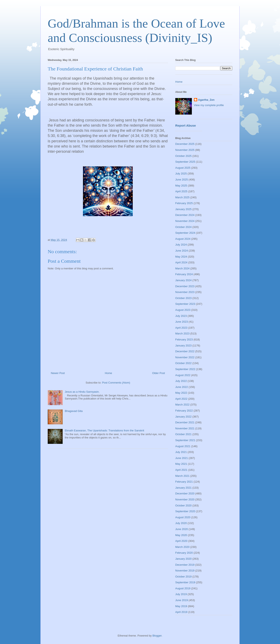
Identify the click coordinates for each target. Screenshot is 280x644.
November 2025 (185, 150)
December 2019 (185, 565)
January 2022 (183, 417)
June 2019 (182, 600)
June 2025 (182, 180)
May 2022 (181, 393)
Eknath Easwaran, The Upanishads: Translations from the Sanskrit (104, 430)
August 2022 (183, 375)
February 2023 (184, 340)
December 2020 (185, 493)
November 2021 (185, 428)
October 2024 (183, 227)
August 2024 (183, 239)
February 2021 (184, 482)
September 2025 (185, 162)
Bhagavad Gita (74, 411)
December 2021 (185, 422)
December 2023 (185, 286)
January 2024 (183, 280)
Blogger (157, 636)
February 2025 (184, 203)
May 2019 (181, 606)
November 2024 (185, 221)
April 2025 (181, 191)
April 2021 (181, 470)
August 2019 (183, 588)
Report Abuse (186, 125)
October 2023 (183, 298)
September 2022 (185, 369)
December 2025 (185, 144)
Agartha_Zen (206, 100)
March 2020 (182, 547)
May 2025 (181, 186)
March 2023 (182, 333)
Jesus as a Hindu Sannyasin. (82, 392)
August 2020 (183, 517)
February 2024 (184, 274)
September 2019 (185, 582)
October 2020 (183, 505)
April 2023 (181, 328)
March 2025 (182, 197)
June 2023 (182, 322)
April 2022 (181, 399)
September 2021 (185, 440)
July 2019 (181, 594)
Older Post (159, 373)
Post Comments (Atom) (116, 383)
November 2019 (185, 571)
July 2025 (181, 174)
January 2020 (183, 559)
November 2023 (185, 292)
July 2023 (181, 316)
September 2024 (185, 233)
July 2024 (181, 245)
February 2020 (184, 553)
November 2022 (185, 357)
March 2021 (182, 476)
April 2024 (181, 262)
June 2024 (182, 251)
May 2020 (181, 535)
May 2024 (181, 257)
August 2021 (183, 446)
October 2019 (183, 577)
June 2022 (182, 387)
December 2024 (185, 215)
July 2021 (181, 452)
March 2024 (182, 268)
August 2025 (183, 168)
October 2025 (183, 156)
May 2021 (181, 464)
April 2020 (181, 541)
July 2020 (181, 523)
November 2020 (185, 499)
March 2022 (182, 405)
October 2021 (183, 434)
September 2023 (185, 304)
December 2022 (185, 351)
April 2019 (181, 612)
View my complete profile (209, 105)
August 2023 (183, 310)
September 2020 (185, 511)
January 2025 (183, 209)
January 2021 (183, 488)
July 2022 (181, 381)
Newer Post (58, 373)
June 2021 (182, 458)
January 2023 (183, 346)
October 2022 (183, 363)
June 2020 (182, 529)
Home (109, 373)
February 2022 (184, 411)
